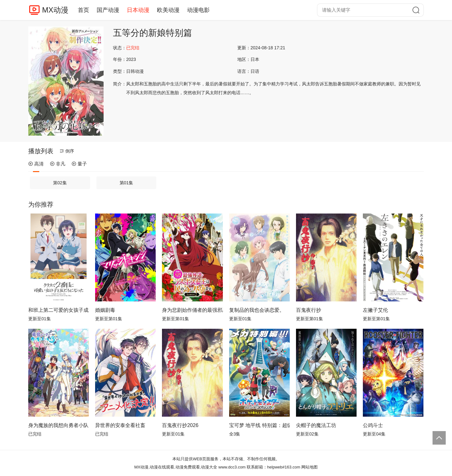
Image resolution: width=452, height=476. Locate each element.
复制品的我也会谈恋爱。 (257, 310)
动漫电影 (198, 10)
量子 (79, 164)
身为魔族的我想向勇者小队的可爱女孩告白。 (59, 425)
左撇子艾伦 (375, 310)
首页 (83, 10)
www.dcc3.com (232, 467)
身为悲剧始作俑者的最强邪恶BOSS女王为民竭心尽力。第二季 (192, 310)
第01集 (126, 183)
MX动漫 (55, 10)
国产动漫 (108, 10)
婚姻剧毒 (105, 310)
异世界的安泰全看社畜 (120, 425)
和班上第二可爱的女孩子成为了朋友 (59, 310)
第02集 (60, 183)
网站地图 (309, 467)
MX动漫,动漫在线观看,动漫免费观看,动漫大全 (176, 467)
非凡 (58, 164)
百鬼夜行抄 (309, 310)
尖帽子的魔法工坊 (316, 425)
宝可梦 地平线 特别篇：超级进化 (259, 425)
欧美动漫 (168, 10)
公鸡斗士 (373, 425)
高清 (36, 164)
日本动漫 (138, 10)
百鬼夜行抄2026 (180, 425)
